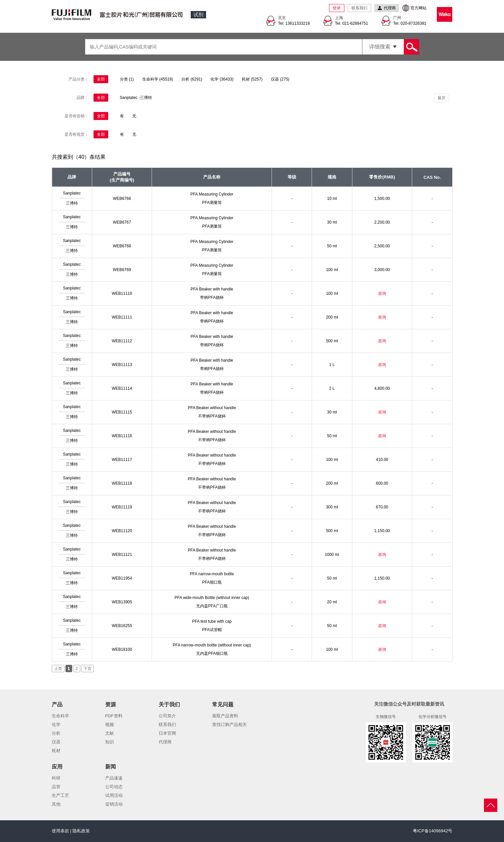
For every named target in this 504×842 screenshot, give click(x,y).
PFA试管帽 (212, 630)
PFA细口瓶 (212, 582)
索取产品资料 (225, 716)
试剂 (198, 15)
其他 (56, 804)
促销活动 (114, 804)
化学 (56, 725)
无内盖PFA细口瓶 (212, 653)
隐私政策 (81, 831)
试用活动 (114, 795)
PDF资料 (114, 716)
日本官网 (167, 733)
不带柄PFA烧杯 (212, 416)
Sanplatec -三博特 (136, 98)
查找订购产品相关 (229, 725)
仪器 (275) (280, 79)
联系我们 (359, 8)
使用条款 (60, 831)
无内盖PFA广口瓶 (212, 606)
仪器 (56, 742)
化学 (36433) (222, 79)
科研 (56, 778)
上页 (58, 669)
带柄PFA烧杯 (212, 297)
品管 (56, 787)
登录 (337, 8)
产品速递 (114, 778)
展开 (442, 98)
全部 (101, 79)
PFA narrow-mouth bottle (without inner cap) (212, 645)
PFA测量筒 (212, 203)
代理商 (165, 742)
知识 (110, 742)
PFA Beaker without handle (212, 408)
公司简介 (167, 716)
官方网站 (418, 8)
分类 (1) (127, 79)
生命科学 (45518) (158, 79)
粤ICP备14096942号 (433, 831)
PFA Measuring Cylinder (212, 194)
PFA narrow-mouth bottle (212, 574)
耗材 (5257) (252, 79)
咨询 (382, 293)
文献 (110, 733)
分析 (56, 733)
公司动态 (114, 787)
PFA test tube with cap (212, 621)
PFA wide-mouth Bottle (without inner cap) (212, 598)
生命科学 (60, 716)
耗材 (56, 751)
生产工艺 (60, 795)
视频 (110, 725)
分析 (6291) (192, 79)
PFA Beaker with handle (212, 289)
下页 (88, 669)
